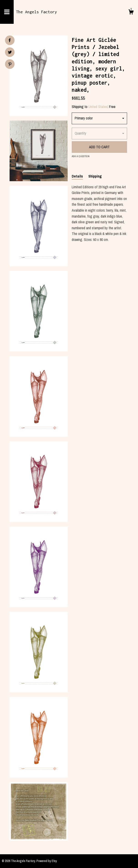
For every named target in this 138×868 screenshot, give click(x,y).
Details (77, 176)
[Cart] (131, 13)
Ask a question (81, 156)
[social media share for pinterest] (10, 65)
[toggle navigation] (7, 12)
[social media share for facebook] (10, 40)
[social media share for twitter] (10, 53)
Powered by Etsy (47, 861)
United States (98, 107)
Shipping (95, 176)
